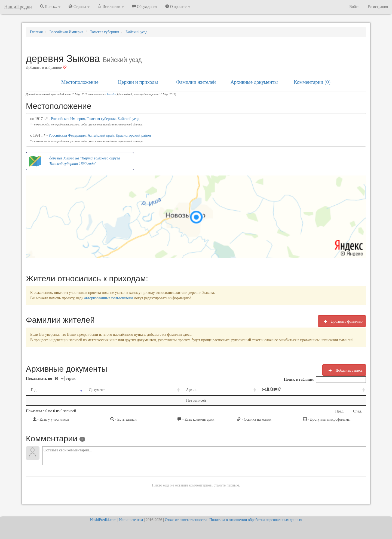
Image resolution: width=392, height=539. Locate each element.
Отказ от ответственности (186, 520)
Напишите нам (131, 520)
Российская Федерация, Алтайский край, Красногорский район (100, 135)
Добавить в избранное (46, 68)
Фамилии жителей (196, 82)
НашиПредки (18, 7)
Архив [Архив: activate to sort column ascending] (191, 390)
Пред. (340, 411)
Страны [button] (79, 7)
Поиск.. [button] (50, 7)
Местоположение (80, 82)
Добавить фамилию (342, 321)
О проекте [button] (178, 7)
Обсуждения (145, 7)
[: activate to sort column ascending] (312, 390)
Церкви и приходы (138, 82)
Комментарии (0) (312, 82)
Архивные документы (254, 82)
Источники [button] (111, 7)
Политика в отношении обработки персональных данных (256, 520)
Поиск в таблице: (325, 380)
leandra (111, 94)
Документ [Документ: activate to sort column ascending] (97, 390)
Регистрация (378, 7)
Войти (354, 7)
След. (358, 411)
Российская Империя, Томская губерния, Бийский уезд (95, 119)
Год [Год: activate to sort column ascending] (34, 390)
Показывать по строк (51, 379)
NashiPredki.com (103, 520)
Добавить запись (344, 370)
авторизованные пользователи (109, 298)
